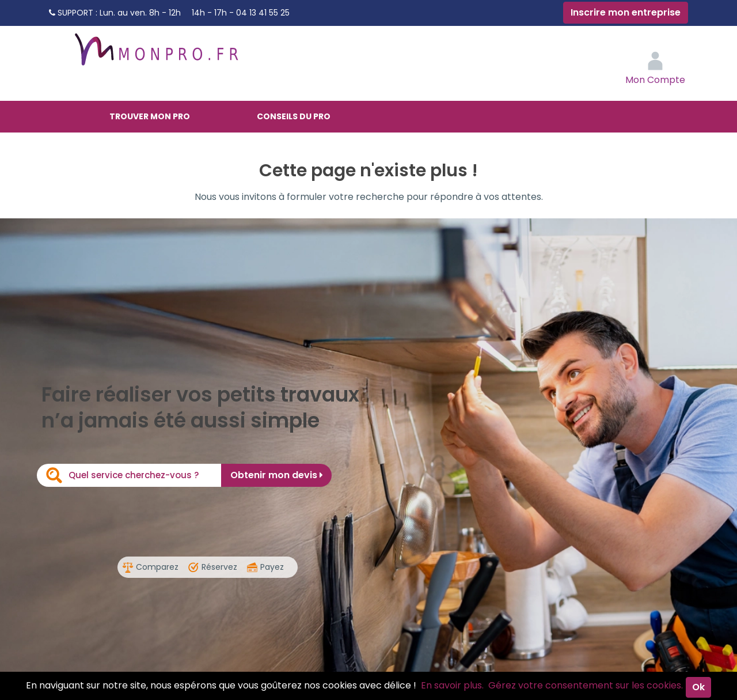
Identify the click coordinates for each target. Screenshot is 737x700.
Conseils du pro (294, 116)
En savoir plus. (452, 685)
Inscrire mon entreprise (626, 12)
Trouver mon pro (150, 116)
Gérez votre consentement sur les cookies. (586, 685)
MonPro (155, 55)
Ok (698, 687)
